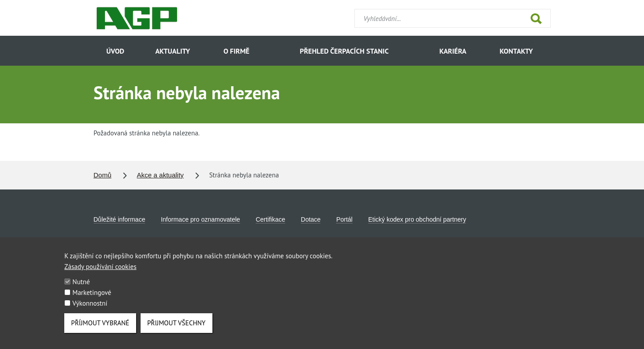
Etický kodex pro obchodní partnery (417, 219)
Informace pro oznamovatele (200, 219)
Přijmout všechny (177, 328)
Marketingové (92, 297)
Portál (344, 219)
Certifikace (270, 219)
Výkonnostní (90, 308)
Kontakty (516, 51)
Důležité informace (120, 219)
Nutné (81, 287)
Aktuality (173, 51)
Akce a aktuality (160, 175)
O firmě (237, 51)
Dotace (311, 219)
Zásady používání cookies (100, 271)
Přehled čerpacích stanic (344, 51)
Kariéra (453, 51)
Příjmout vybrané (100, 328)
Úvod (115, 51)
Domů (103, 175)
